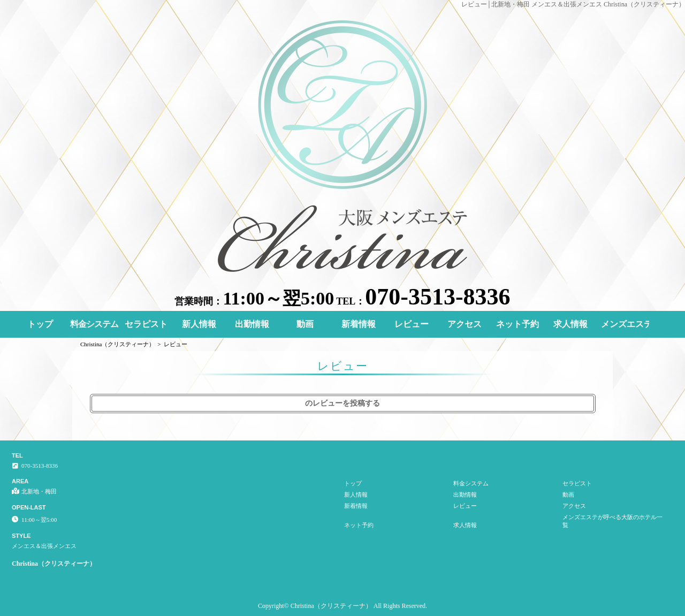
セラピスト (146, 324)
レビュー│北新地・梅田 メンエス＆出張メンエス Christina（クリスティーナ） (573, 4)
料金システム (94, 324)
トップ (40, 324)
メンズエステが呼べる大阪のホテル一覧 (625, 324)
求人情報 (570, 324)
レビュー (412, 324)
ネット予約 (517, 324)
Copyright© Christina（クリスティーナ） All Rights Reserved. (342, 606)
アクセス (465, 324)
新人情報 (199, 324)
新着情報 (359, 324)
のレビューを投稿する (342, 403)
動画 (305, 324)
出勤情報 (252, 324)
